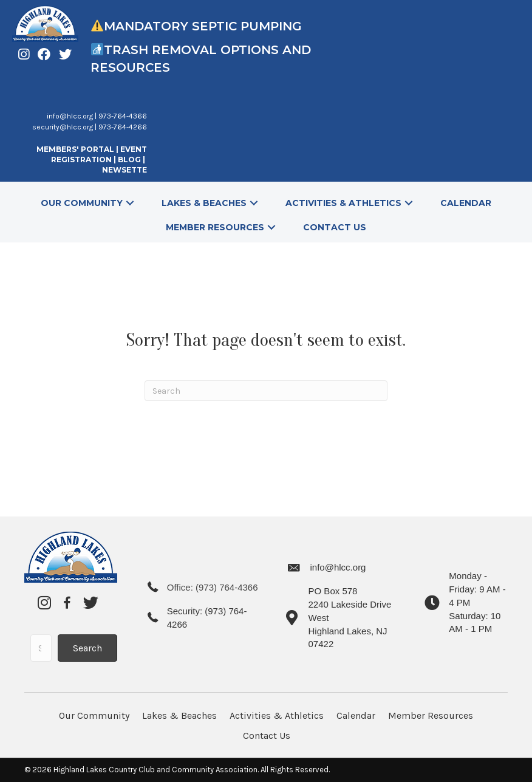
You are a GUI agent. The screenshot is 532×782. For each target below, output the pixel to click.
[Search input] (41, 648)
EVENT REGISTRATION (99, 154)
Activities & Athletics (277, 715)
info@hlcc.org (70, 116)
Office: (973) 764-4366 (213, 587)
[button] (130, 203)
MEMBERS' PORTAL (75, 149)
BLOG (130, 159)
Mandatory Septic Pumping (203, 26)
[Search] (266, 391)
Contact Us (267, 736)
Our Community (94, 715)
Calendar (356, 715)
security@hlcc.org (63, 127)
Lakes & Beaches (179, 715)
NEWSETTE (124, 170)
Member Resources (431, 715)
